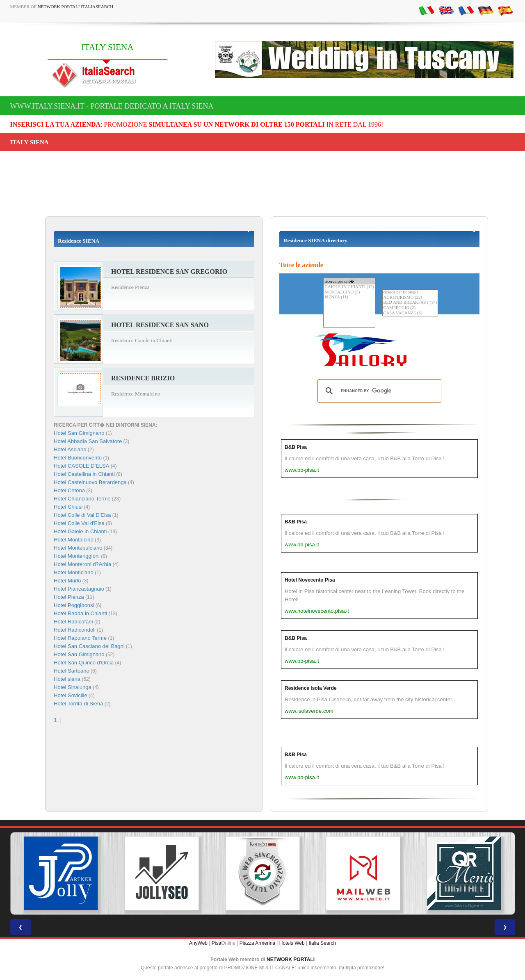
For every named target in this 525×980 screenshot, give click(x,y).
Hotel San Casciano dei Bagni (89, 646)
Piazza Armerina (257, 943)
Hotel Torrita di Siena (78, 704)
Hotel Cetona (69, 490)
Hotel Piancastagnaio (79, 589)
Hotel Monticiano (74, 572)
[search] (378, 391)
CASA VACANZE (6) (410, 313)
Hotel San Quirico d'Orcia (84, 663)
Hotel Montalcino (74, 540)
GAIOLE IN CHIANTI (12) (349, 287)
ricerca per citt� (349, 281)
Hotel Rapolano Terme (80, 638)
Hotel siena (67, 679)
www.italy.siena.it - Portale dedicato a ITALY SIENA (112, 106)
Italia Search (322, 943)
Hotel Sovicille (71, 695)
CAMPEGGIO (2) (410, 308)
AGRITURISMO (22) (410, 298)
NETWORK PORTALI (291, 960)
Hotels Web (292, 943)
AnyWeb (198, 943)
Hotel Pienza (69, 597)
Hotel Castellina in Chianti (84, 474)
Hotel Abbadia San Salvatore (88, 441)
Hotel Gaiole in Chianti (80, 531)
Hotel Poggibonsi (74, 605)
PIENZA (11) (349, 297)
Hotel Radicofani (73, 622)
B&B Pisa (296, 447)
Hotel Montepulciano (78, 548)
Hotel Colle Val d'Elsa (79, 523)
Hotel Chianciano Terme (82, 499)
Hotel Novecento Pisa (310, 580)
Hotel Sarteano (72, 671)
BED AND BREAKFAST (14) (410, 303)
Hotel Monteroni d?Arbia (82, 564)
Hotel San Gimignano (79, 433)
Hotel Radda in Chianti (80, 613)
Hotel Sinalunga (73, 687)
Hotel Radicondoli (75, 630)
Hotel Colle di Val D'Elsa (82, 515)
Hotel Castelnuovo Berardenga (90, 482)
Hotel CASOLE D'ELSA (81, 466)
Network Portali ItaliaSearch (76, 7)
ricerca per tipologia (410, 292)
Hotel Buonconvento (78, 458)
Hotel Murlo (67, 581)
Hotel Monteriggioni (77, 556)
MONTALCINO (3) (349, 292)
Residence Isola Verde (311, 688)
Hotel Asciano (70, 449)
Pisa (216, 943)
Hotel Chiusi (68, 507)
